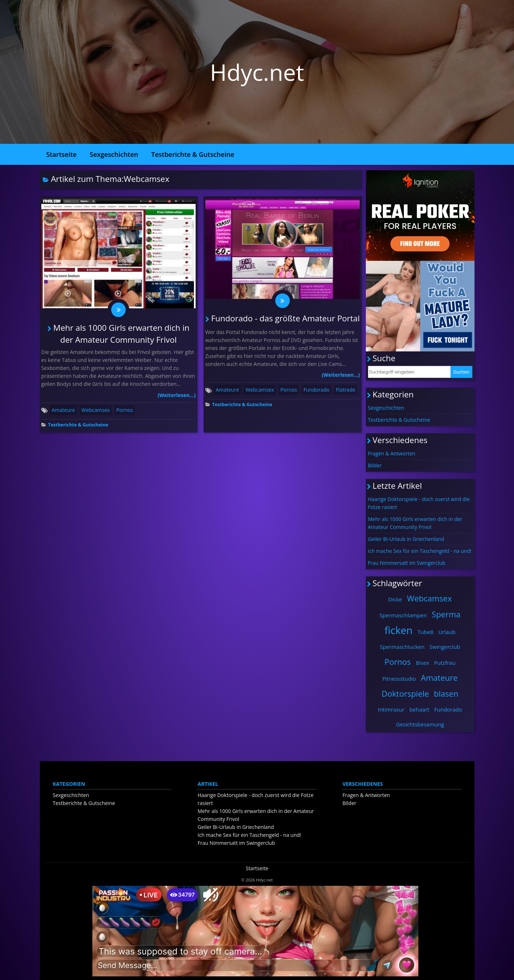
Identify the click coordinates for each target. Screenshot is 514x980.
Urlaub (447, 632)
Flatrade (345, 390)
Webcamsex (96, 410)
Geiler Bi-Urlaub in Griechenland (406, 539)
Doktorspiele (406, 693)
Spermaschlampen (403, 615)
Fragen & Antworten (392, 453)
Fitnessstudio (399, 679)
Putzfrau (445, 663)
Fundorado (317, 390)
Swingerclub (445, 647)
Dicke (395, 599)
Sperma (446, 614)
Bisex (423, 663)
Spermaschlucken (402, 647)
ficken (398, 630)
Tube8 (426, 632)
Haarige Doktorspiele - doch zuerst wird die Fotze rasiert (419, 503)
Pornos (125, 410)
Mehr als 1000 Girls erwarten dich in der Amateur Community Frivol (415, 523)
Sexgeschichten (114, 154)
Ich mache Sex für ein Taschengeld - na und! (420, 551)
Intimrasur (391, 709)
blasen (446, 693)
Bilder (375, 465)
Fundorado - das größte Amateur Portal (285, 318)
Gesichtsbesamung (420, 724)
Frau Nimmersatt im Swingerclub (407, 563)
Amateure (63, 410)
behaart (419, 709)
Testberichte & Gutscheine (193, 154)
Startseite (62, 154)
